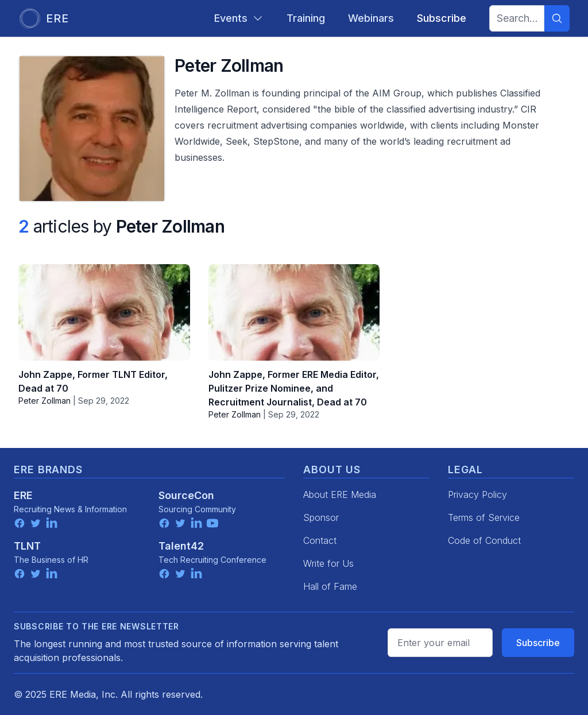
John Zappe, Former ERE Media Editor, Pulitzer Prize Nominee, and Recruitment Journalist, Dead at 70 (294, 388)
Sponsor (321, 517)
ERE (23, 495)
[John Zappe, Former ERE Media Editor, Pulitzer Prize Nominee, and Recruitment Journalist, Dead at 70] (294, 312)
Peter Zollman (45, 401)
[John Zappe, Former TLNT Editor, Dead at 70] (104, 312)
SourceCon (186, 495)
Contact (320, 540)
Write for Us (328, 563)
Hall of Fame (330, 586)
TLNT (27, 546)
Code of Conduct (484, 540)
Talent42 (181, 546)
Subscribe (538, 643)
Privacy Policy (477, 494)
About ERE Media (340, 494)
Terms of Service (484, 517)
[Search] (557, 18)
